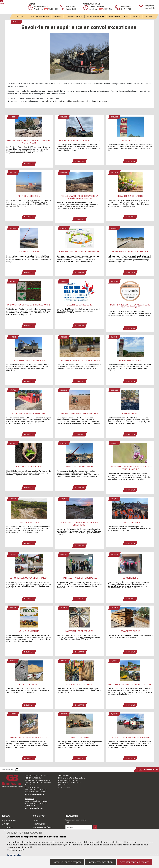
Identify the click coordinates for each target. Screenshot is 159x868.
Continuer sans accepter (65, 862)
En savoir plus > (15, 855)
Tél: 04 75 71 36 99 (33, 806)
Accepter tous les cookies (135, 862)
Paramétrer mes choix (100, 862)
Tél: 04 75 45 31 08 (66, 799)
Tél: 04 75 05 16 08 (33, 820)
